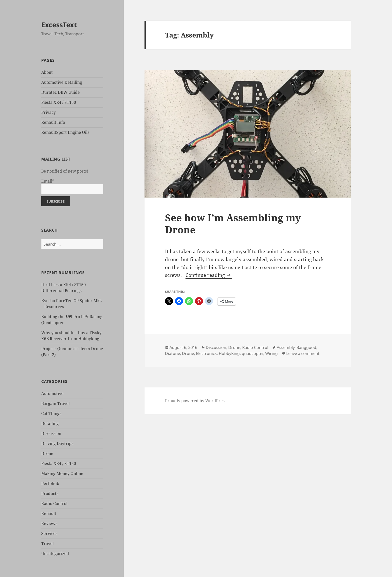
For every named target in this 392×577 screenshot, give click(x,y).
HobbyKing (229, 353)
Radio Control (54, 503)
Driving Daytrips (57, 443)
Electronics (206, 353)
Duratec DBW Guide (60, 92)
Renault (49, 513)
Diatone (172, 353)
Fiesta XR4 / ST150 (59, 102)
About (47, 72)
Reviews (49, 523)
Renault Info (53, 122)
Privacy (48, 112)
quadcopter (252, 353)
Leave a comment (303, 353)
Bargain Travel (55, 403)
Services (49, 533)
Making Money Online (62, 473)
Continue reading (209, 275)
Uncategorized (55, 553)
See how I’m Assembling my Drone (233, 223)
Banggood (306, 347)
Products (50, 493)
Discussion (51, 433)
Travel (47, 543)
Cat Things (51, 413)
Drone (47, 453)
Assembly (286, 347)
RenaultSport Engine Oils (65, 132)
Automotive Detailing (62, 82)
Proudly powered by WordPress (196, 401)
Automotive (52, 393)
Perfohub (50, 483)
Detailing (50, 423)
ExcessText (59, 25)
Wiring (271, 353)
